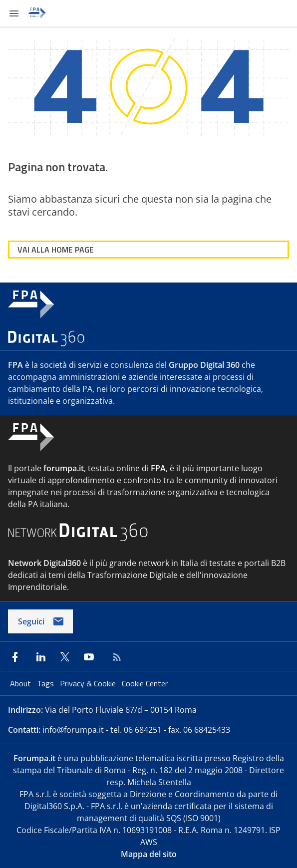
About (21, 683)
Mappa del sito (149, 854)
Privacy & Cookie (89, 683)
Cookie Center (145, 683)
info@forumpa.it (73, 730)
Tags (46, 683)
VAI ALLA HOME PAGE (56, 250)
